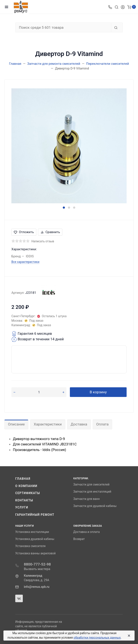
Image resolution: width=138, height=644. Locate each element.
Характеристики (48, 424)
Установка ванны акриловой (35, 553)
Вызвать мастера (37, 569)
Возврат (79, 539)
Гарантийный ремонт (35, 515)
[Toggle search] (117, 7)
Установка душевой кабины (35, 539)
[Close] (128, 636)
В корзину (98, 392)
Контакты (24, 500)
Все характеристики (25, 262)
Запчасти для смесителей (91, 484)
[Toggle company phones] (110, 7)
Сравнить (50, 232)
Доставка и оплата (87, 532)
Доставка (79, 424)
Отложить (24, 232)
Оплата (103, 424)
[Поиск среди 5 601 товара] (63, 27)
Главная (23, 479)
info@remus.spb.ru (37, 587)
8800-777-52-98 (37, 564)
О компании (26, 486)
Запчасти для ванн (87, 499)
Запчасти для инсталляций (92, 492)
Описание (16, 424)
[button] (64, 208)
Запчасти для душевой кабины (95, 506)
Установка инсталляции (32, 532)
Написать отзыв (43, 241)
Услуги (22, 507)
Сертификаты (28, 493)
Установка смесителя (30, 546)
